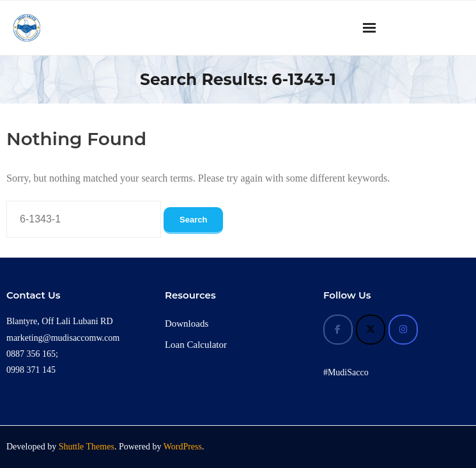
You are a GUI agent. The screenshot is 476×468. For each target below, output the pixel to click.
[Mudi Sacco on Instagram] (403, 330)
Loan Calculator (196, 345)
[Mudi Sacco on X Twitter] (371, 330)
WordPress (183, 447)
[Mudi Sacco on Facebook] (338, 330)
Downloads (187, 324)
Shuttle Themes (87, 447)
